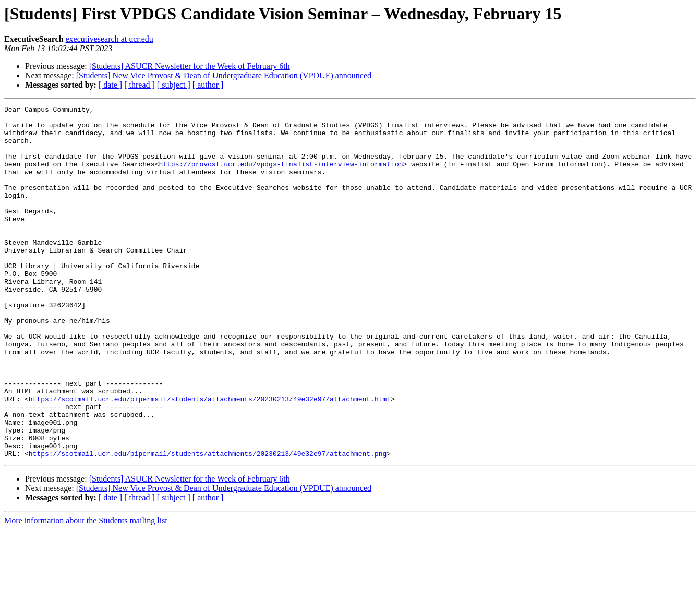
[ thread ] (140, 85)
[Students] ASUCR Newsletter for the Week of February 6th (190, 66)
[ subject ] (174, 85)
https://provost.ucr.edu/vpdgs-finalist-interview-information (281, 176)
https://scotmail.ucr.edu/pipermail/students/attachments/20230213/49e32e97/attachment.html (210, 458)
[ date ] (110, 85)
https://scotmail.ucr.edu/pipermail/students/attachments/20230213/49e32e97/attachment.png (208, 524)
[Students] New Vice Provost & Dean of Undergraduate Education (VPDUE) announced (224, 75)
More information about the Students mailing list (86, 591)
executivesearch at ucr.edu (109, 39)
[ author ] (208, 85)
